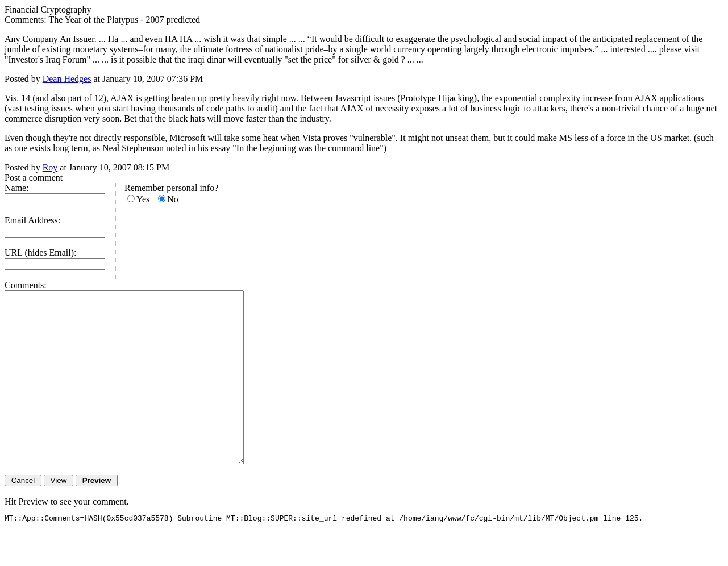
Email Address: (32, 220)
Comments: (26, 285)
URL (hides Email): (41, 253)
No (173, 199)
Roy (50, 167)
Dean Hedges (67, 79)
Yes (143, 199)
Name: (17, 188)
